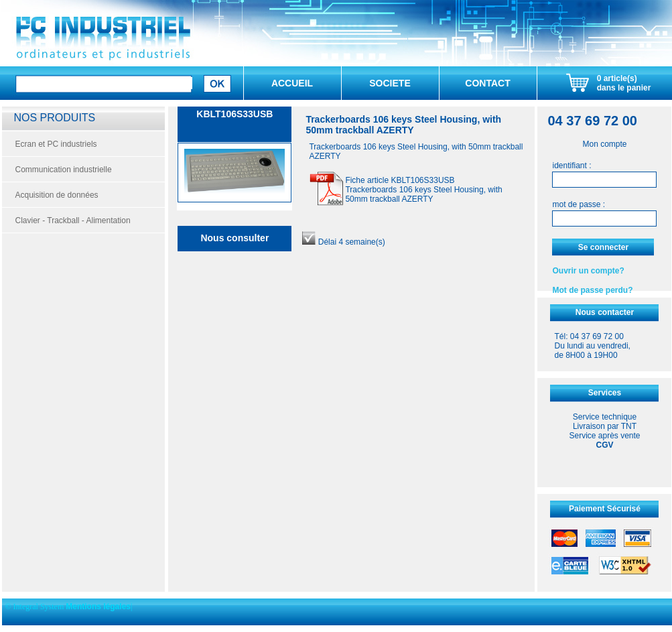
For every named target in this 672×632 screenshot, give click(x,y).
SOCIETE (390, 83)
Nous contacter (605, 312)
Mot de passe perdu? (592, 290)
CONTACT (487, 83)
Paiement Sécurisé (605, 509)
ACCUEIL (292, 83)
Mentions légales (98, 607)
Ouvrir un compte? (588, 271)
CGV (604, 445)
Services (605, 393)
